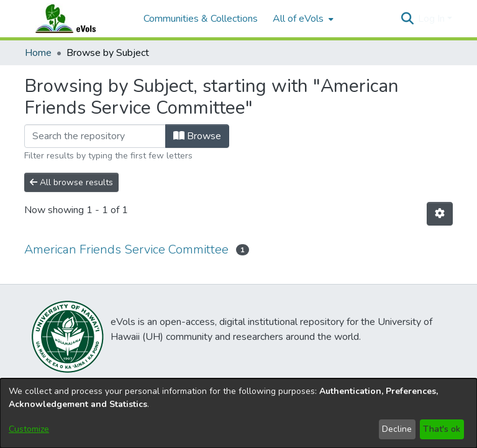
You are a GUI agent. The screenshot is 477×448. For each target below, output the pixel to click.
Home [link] (38, 53)
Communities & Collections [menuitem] (201, 19)
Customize (29, 429)
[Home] (78, 19)
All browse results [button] (71, 182)
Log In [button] (433, 19)
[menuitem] (302, 19)
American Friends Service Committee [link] (126, 249)
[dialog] (238, 413)
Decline (397, 429)
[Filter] (95, 136)
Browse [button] (197, 136)
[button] (407, 19)
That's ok (442, 429)
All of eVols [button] (298, 19)
